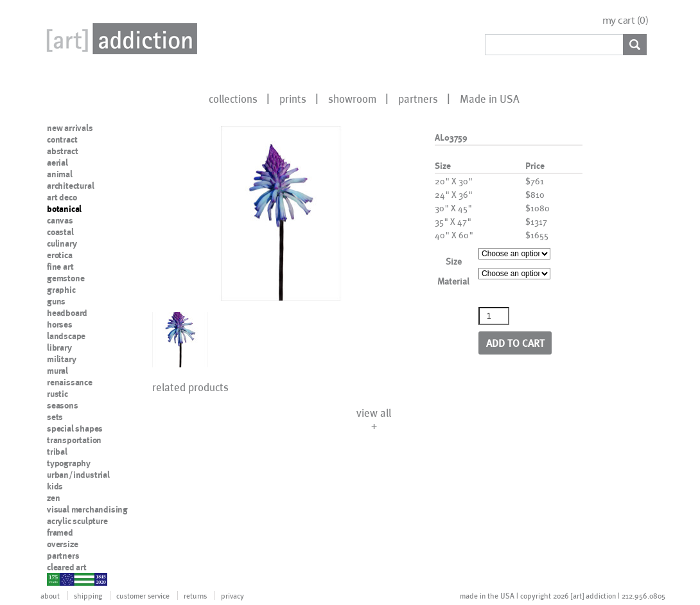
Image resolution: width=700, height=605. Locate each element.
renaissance (70, 382)
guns (56, 301)
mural (57, 371)
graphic (61, 290)
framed (60, 532)
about (50, 595)
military (61, 359)
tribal (57, 452)
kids (55, 486)
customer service (143, 595)
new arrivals (70, 128)
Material (453, 281)
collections (233, 98)
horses (60, 324)
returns (195, 595)
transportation (74, 440)
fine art (60, 267)
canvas (60, 220)
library (59, 347)
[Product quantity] (494, 316)
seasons (63, 405)
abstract (62, 151)
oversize (62, 544)
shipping (88, 595)
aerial (57, 162)
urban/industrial (78, 475)
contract (62, 139)
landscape (66, 336)
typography (69, 463)
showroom (352, 98)
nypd (57, 579)
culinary (62, 243)
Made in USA (490, 98)
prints (293, 98)
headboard (67, 313)
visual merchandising (87, 509)
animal (60, 174)
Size (454, 261)
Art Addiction (119, 39)
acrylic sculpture (77, 521)
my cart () (626, 20)
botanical (64, 209)
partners (418, 98)
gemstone (66, 278)
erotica (60, 255)
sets (55, 417)
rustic (57, 394)
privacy (232, 595)
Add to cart (515, 343)
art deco (62, 197)
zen (53, 498)
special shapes (75, 428)
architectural (70, 186)
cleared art (67, 567)
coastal (60, 232)
